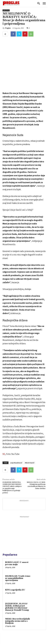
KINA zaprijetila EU (15, 561)
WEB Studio (33, 642)
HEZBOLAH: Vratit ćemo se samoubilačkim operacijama (18, 549)
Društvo (6, 10)
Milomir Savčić (30, 434)
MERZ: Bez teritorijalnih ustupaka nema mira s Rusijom (17, 592)
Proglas (8, 28)
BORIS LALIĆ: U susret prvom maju (17, 534)
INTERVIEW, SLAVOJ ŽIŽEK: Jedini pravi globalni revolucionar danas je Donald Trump (17, 578)
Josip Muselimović (16, 434)
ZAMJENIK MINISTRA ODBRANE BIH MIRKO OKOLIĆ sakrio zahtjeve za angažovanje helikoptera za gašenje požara (12, 459)
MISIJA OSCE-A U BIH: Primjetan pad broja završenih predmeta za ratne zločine (36, 456)
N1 (4, 425)
